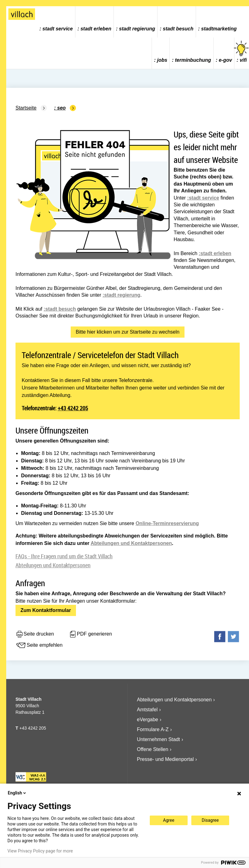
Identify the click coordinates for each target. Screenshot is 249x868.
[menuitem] (56, 22)
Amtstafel (147, 710)
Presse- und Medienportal (165, 759)
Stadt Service (58, 29)
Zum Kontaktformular (46, 610)
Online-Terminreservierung (167, 523)
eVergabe (148, 720)
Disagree (210, 820)
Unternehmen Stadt (159, 739)
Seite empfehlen (39, 645)
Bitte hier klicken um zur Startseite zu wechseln (127, 332)
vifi (242, 52)
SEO (61, 108)
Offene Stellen (153, 749)
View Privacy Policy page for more (40, 851)
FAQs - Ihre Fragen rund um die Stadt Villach (64, 556)
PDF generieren (90, 634)
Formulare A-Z (153, 729)
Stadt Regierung (137, 29)
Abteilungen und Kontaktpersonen (131, 543)
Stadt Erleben (96, 29)
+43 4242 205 (73, 408)
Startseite (26, 108)
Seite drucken (35, 634)
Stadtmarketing (219, 29)
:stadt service (203, 198)
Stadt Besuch (178, 29)
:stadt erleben (215, 253)
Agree (169, 820)
